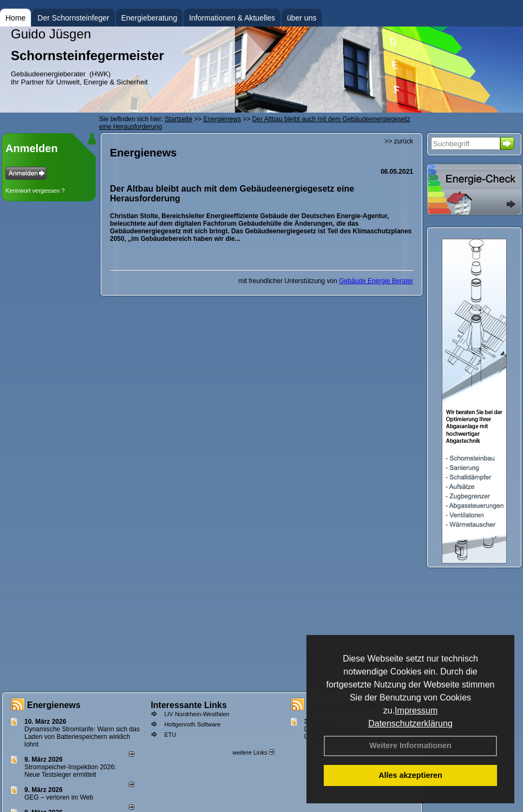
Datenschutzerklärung (410, 723)
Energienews (54, 705)
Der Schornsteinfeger (73, 18)
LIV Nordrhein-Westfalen (197, 714)
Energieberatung (149, 18)
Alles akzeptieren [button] (410, 775)
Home (15, 18)
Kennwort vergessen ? (35, 191)
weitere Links (253, 752)
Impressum (416, 710)
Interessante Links (189, 705)
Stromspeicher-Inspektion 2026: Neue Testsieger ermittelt (70, 771)
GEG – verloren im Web (59, 797)
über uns (302, 18)
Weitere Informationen (410, 745)
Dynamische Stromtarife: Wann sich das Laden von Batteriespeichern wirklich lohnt (82, 737)
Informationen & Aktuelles (232, 18)
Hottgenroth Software (192, 724)
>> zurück (399, 141)
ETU (170, 735)
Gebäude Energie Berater (376, 281)
